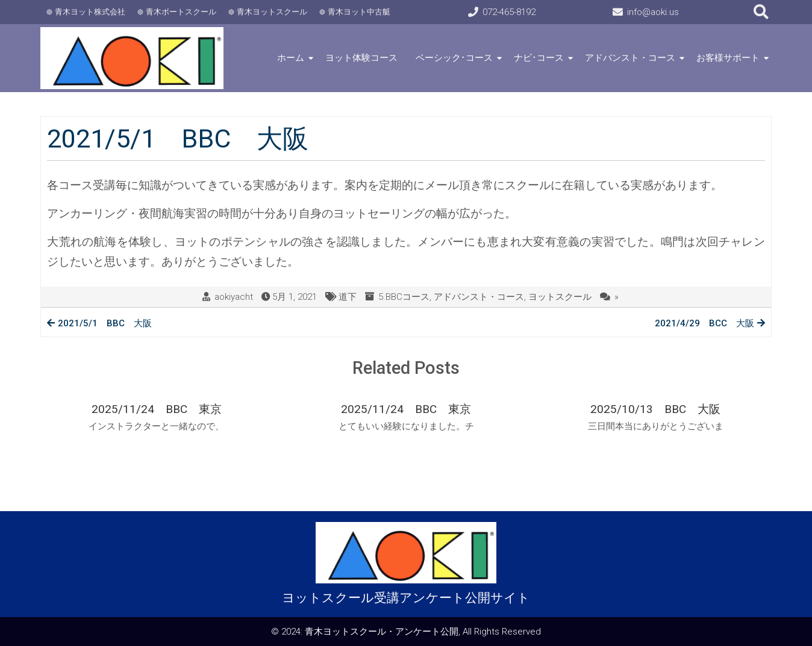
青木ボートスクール (181, 12)
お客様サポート (728, 58)
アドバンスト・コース (630, 58)
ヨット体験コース (361, 58)
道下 (348, 297)
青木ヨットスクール (272, 12)
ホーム (291, 58)
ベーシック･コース (454, 58)
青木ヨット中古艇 (359, 12)
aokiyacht (234, 297)
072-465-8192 (509, 12)
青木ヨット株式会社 (90, 12)
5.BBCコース (404, 297)
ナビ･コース (539, 58)
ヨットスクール (560, 297)
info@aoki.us (653, 12)
